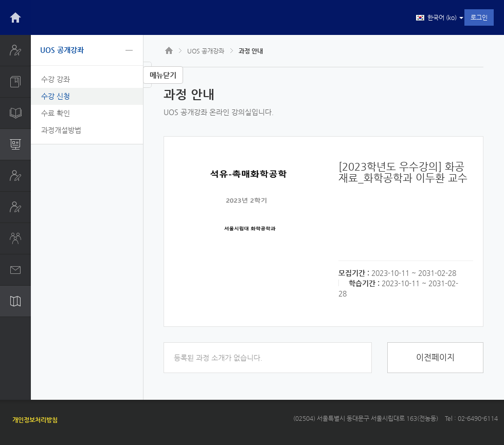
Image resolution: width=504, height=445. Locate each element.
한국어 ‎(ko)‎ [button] (440, 18)
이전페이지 (435, 357)
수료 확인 (56, 113)
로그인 (479, 17)
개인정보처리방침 (35, 420)
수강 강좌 (56, 79)
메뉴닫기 (163, 75)
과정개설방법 (61, 130)
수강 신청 (56, 96)
